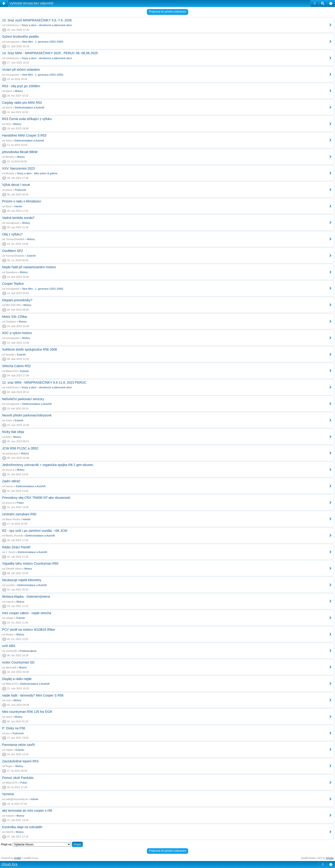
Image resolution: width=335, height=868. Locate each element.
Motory (19, 91)
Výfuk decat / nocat (16, 185)
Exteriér (31, 256)
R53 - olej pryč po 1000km (21, 86)
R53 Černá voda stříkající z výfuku (27, 119)
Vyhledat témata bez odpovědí (32, 3)
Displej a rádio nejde (17, 679)
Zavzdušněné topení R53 (20, 761)
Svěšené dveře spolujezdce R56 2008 (30, 349)
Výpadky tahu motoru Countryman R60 (30, 563)
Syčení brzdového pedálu (20, 37)
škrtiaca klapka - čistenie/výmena (26, 597)
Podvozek (20, 190)
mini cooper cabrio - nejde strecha (27, 613)
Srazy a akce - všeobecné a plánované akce (47, 25)
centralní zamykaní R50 (19, 514)
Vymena (8, 794)
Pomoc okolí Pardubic (18, 778)
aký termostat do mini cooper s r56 (27, 811)
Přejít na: (7, 845)
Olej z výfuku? (12, 234)
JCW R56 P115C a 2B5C (20, 448)
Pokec (20, 503)
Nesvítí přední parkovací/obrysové (27, 415)
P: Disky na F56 (14, 728)
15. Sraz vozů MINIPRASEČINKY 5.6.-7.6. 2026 (37, 20)
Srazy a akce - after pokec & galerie (37, 173)
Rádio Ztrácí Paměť (16, 547)
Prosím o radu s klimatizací (22, 201)
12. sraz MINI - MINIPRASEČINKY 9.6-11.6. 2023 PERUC (44, 382)
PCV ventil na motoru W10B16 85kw (28, 630)
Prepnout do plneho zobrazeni (167, 12)
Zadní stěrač (11, 481)
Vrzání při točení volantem (21, 70)
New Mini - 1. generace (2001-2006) (43, 42)
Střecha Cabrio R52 (16, 366)
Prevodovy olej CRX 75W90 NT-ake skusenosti (36, 498)
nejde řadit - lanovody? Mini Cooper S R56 (33, 695)
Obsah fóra (9, 864)
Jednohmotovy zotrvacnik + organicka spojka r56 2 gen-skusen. (48, 465)
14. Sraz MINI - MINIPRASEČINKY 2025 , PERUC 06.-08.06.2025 (50, 53)
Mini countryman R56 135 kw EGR (27, 712)
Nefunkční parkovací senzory (23, 399)
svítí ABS (9, 646)
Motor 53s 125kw (15, 317)
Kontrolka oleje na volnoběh (22, 827)
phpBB (17, 858)
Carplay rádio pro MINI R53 (22, 103)
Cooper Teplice (13, 284)
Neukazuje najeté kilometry (22, 580)
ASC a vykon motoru (17, 333)
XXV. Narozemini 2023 (18, 168)
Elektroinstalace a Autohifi (30, 107)
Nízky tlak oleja (13, 432)
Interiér (18, 206)
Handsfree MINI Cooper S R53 (24, 135)
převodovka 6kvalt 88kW (20, 152)
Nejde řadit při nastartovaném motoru (29, 267)
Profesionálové (28, 651)
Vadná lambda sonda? (18, 218)
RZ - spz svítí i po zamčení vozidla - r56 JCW (35, 531)
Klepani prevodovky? (17, 300)
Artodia (330, 858)
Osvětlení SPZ (13, 251)
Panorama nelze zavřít (18, 745)
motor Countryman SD (18, 662)
